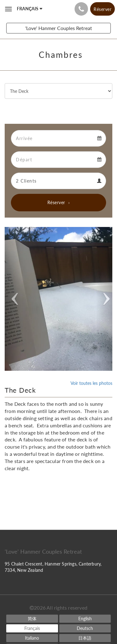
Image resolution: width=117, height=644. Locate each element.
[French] (32, 628)
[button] (13, 299)
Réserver (56, 202)
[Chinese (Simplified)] (32, 619)
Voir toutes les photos (91, 383)
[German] (85, 628)
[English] (85, 619)
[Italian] (32, 638)
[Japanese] (85, 638)
